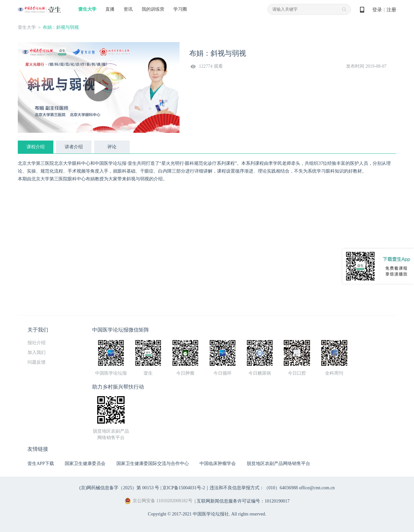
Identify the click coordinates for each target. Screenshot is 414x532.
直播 (110, 9)
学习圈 (180, 9)
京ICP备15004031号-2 (184, 488)
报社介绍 (37, 343)
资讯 (128, 9)
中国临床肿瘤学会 (218, 464)
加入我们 (37, 352)
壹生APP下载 (41, 464)
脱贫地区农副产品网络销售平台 (278, 464)
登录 (377, 10)
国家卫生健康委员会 (85, 464)
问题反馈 (37, 362)
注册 (391, 10)
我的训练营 (153, 9)
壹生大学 (87, 9)
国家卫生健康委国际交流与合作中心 (153, 464)
